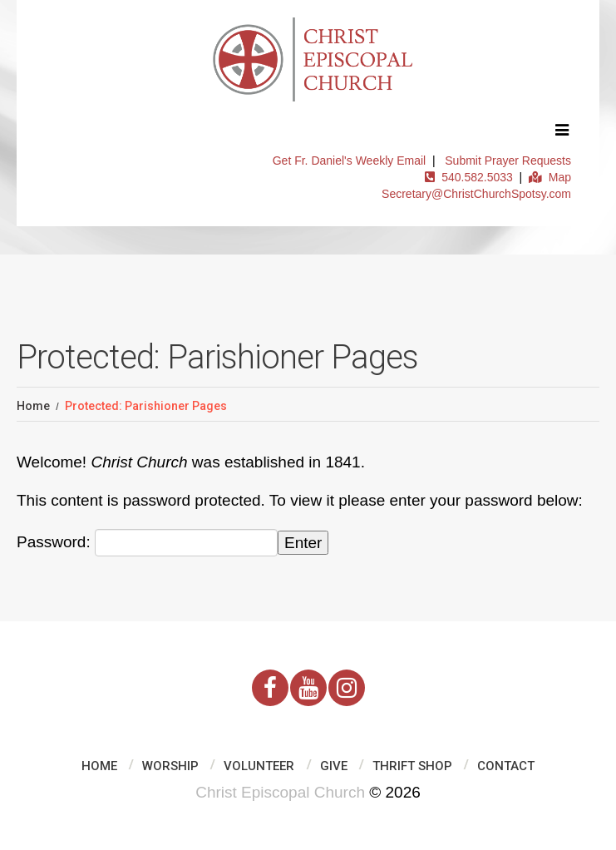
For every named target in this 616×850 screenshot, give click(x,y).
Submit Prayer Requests (508, 161)
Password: (147, 543)
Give (334, 766)
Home (33, 406)
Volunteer (259, 766)
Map (550, 177)
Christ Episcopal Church (280, 792)
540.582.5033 (468, 177)
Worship (170, 766)
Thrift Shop (412, 766)
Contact (506, 766)
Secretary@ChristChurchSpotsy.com (476, 194)
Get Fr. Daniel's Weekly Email (349, 161)
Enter (303, 543)
